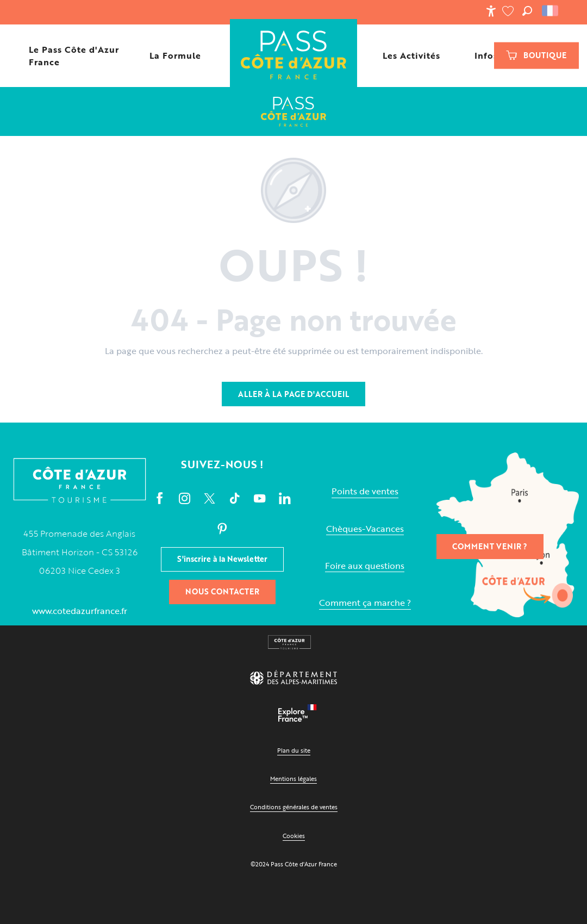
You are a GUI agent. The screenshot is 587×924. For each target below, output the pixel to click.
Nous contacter (222, 591)
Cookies (294, 836)
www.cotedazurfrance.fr (80, 611)
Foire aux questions (365, 566)
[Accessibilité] (491, 11)
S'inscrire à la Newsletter (222, 559)
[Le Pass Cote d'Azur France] (293, 111)
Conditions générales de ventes (294, 807)
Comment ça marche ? (365, 603)
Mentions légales (293, 779)
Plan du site (294, 750)
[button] (527, 11)
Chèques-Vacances (365, 529)
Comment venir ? (490, 546)
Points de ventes (365, 491)
